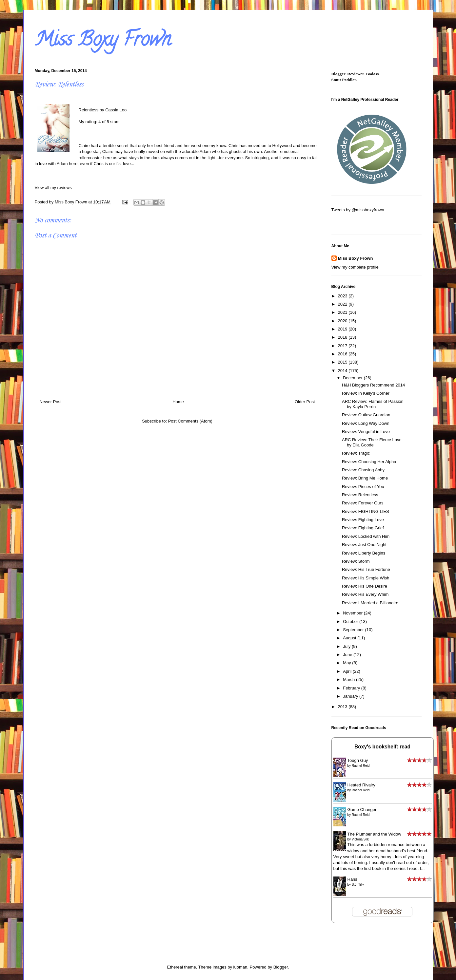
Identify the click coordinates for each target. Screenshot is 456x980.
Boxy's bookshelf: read (382, 747)
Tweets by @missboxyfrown (358, 210)
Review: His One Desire (365, 586)
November (353, 613)
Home (178, 402)
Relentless (89, 110)
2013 (343, 707)
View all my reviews (53, 188)
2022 (343, 304)
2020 (343, 321)
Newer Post (51, 402)
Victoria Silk (360, 839)
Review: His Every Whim (365, 594)
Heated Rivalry (361, 785)
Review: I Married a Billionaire (370, 603)
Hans (352, 879)
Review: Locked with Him (366, 536)
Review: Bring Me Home (365, 478)
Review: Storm (356, 561)
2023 (343, 296)
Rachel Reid (361, 766)
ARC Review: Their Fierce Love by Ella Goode (372, 442)
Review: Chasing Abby (363, 470)
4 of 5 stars (109, 122)
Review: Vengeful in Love (366, 432)
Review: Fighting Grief (363, 528)
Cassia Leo (116, 110)
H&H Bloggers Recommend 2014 (373, 385)
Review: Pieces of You (363, 487)
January (351, 696)
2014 (343, 371)
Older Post (305, 402)
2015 (343, 362)
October (351, 622)
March (349, 679)
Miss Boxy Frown (103, 41)
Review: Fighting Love (363, 520)
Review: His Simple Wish (366, 578)
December (353, 378)
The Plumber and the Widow (374, 834)
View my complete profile (355, 267)
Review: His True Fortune (366, 569)
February (352, 688)
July (347, 646)
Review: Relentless (360, 495)
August (350, 638)
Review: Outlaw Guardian (366, 415)
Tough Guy (358, 760)
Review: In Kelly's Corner (366, 393)
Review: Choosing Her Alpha (369, 462)
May (347, 663)
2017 (343, 346)
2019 (343, 329)
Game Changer (362, 810)
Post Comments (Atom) (190, 421)
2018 (343, 337)
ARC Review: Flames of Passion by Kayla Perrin (373, 404)
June (348, 655)
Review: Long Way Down (366, 423)
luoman (240, 967)
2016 (343, 354)
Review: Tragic (356, 453)
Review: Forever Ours (363, 503)
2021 (343, 312)
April (348, 671)
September (354, 630)
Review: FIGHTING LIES (366, 511)
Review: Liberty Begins (364, 553)
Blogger (281, 967)
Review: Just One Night (364, 545)
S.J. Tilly (358, 885)
